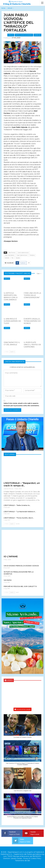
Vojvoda (18, 258)
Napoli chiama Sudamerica (24, 35)
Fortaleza (32, 255)
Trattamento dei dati (23, 861)
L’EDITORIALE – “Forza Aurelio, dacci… (19, 518)
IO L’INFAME (11, 556)
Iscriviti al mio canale (22, 709)
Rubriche (37, 35)
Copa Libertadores (9, 255)
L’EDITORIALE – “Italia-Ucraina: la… (17, 505)
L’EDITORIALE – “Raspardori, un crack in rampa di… (22, 484)
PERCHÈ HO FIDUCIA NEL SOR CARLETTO (20, 586)
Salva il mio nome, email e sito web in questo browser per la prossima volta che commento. (22, 404)
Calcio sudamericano (23, 253)
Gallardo (7, 258)
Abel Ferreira (12, 253)
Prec (7, 352)
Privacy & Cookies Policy (32, 858)
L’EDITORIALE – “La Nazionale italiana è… (20, 512)
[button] (22, 727)
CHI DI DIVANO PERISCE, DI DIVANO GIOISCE (21, 566)
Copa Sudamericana (22, 255)
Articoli (11, 35)
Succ (12, 352)
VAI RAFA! (8, 580)
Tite (12, 258)
